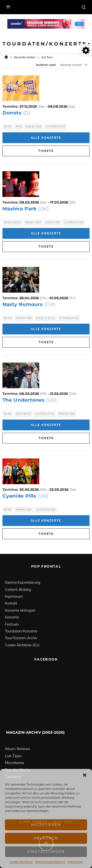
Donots (16, 113)
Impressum (75, 862)
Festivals (12, 624)
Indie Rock (13, 223)
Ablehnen (46, 838)
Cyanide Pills (25, 496)
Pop (19, 127)
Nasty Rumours (29, 304)
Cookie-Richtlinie (21, 862)
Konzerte (12, 617)
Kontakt (11, 603)
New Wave (24, 414)
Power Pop (34, 127)
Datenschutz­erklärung (50, 862)
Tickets (46, 151)
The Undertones (30, 400)
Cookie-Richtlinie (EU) (22, 645)
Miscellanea (14, 763)
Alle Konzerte (46, 138)
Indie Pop (53, 223)
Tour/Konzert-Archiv (21, 638)
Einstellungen (46, 852)
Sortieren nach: (46, 65)
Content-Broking (18, 590)
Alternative (56, 127)
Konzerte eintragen (20, 610)
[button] (85, 775)
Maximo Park (26, 209)
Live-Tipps (13, 756)
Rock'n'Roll (46, 318)
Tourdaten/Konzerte (21, 631)
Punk (8, 127)
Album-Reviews (17, 749)
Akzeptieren (46, 825)
